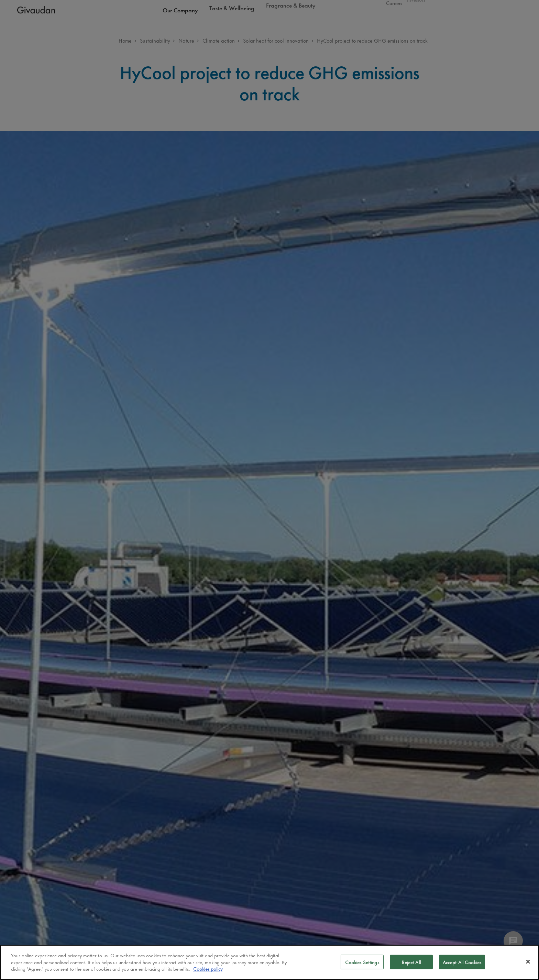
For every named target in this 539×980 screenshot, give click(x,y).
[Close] (528, 962)
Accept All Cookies (462, 962)
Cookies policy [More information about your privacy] (208, 968)
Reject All (411, 962)
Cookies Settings (362, 962)
